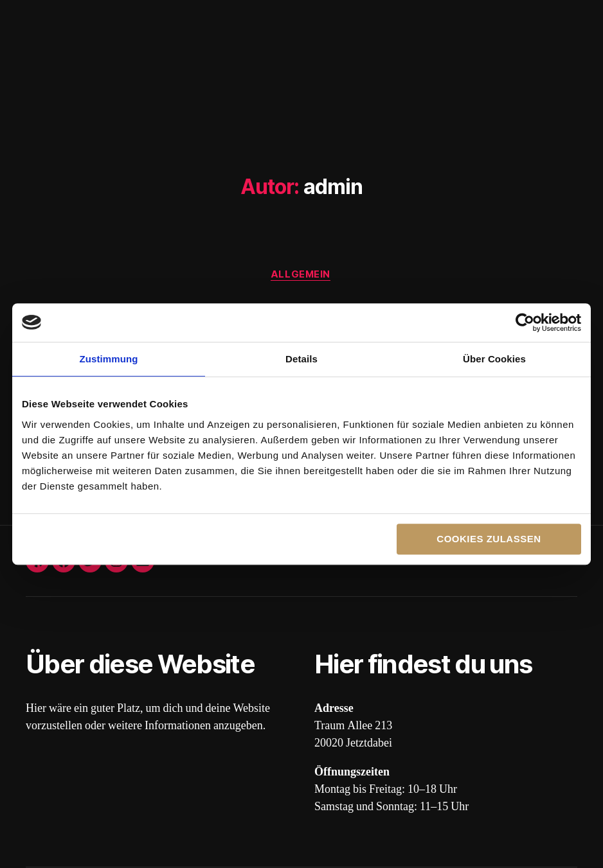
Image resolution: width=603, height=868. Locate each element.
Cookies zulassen (489, 539)
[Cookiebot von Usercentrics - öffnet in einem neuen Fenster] (525, 323)
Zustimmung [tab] (109, 359)
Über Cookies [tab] (494, 359)
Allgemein (301, 276)
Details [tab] (301, 359)
